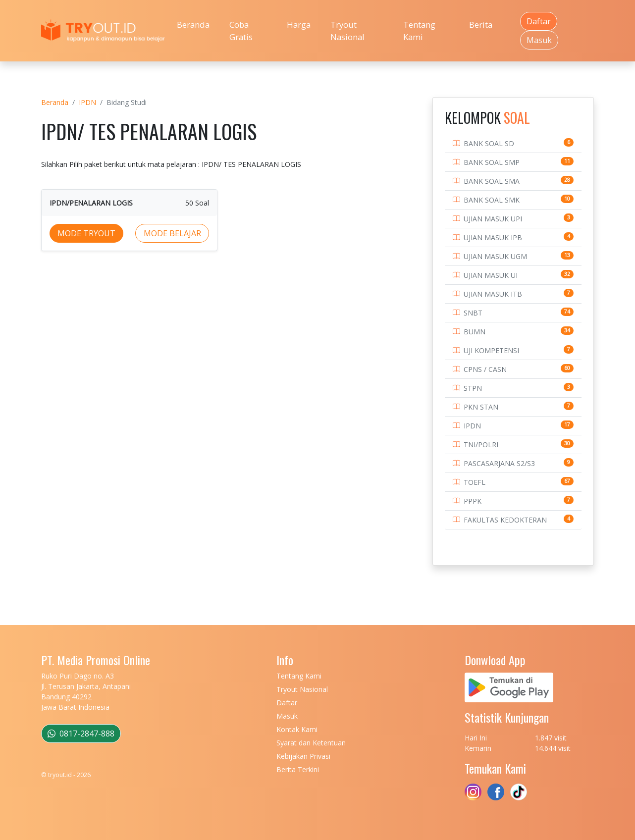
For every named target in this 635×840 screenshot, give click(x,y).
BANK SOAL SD (489, 143)
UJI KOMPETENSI (491, 350)
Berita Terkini (298, 769)
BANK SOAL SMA (492, 181)
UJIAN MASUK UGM (495, 256)
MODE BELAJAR (172, 233)
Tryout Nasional (347, 31)
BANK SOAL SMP (492, 162)
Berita (481, 25)
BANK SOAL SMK (492, 200)
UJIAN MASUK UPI (493, 219)
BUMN (475, 332)
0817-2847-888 (81, 734)
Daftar (539, 21)
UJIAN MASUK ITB (493, 294)
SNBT (473, 313)
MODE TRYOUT (86, 233)
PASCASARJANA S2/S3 (499, 463)
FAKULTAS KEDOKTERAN (505, 520)
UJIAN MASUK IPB (493, 237)
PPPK (473, 501)
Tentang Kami (419, 31)
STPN (473, 388)
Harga (299, 25)
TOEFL (475, 482)
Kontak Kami (297, 729)
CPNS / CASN (485, 369)
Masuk (539, 40)
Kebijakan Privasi (303, 756)
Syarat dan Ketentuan (311, 743)
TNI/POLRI (481, 445)
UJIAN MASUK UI (491, 275)
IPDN (87, 102)
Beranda (193, 25)
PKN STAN (481, 407)
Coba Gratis (241, 31)
